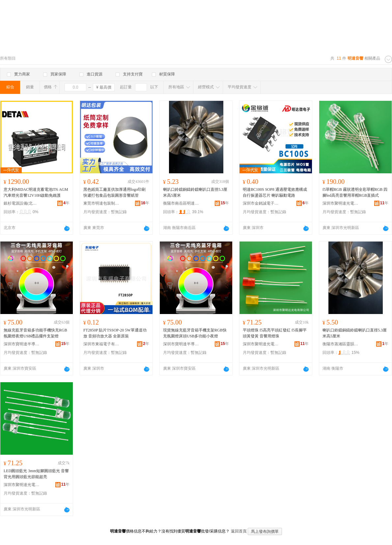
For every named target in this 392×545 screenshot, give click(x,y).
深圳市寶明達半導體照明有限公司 (22, 344)
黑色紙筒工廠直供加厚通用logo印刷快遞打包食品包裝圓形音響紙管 (114, 192)
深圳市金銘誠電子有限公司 (261, 203)
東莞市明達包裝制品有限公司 (101, 203)
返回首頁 (239, 531)
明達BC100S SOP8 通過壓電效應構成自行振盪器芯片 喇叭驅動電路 (275, 192)
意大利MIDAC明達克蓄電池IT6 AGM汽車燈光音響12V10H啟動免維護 (36, 192)
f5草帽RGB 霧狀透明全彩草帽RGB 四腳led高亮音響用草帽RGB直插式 (355, 192)
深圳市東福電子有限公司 (101, 344)
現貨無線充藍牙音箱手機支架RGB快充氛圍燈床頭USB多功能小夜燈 (195, 333)
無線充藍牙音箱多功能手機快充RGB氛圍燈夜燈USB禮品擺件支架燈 (35, 333)
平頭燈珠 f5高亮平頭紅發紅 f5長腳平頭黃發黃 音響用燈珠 (275, 333)
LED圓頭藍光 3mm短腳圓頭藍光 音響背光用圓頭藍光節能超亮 (36, 474)
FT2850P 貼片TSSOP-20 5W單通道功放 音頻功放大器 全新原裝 (115, 333)
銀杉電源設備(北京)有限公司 (22, 203)
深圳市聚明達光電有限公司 (341, 203)
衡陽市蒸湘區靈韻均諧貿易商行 (341, 344)
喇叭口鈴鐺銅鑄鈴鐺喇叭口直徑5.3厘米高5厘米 (195, 192)
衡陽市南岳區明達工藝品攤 (181, 203)
